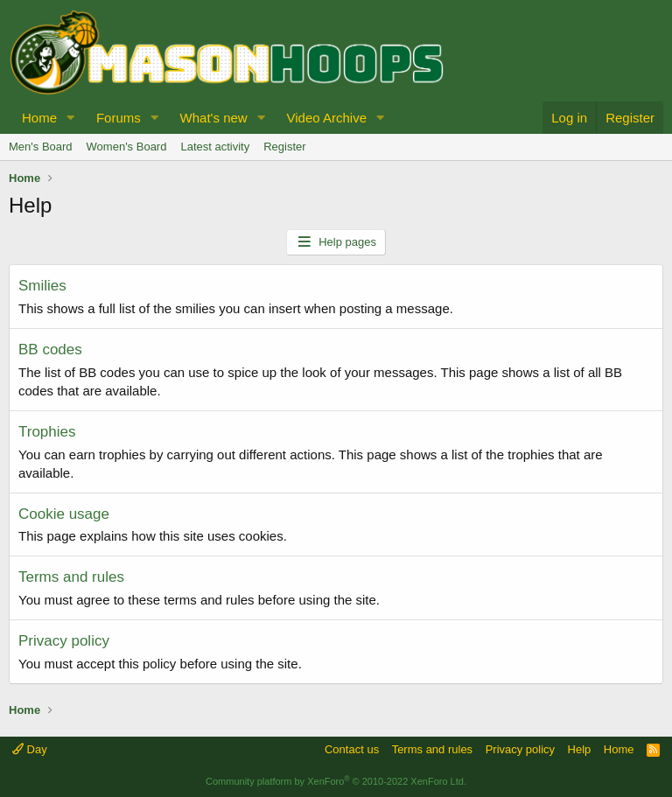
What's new (214, 118)
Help (580, 749)
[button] (71, 118)
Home (39, 118)
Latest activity (215, 147)
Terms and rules (71, 577)
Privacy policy (64, 641)
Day (30, 749)
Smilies (42, 286)
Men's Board (41, 147)
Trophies (47, 432)
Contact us (352, 749)
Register (284, 147)
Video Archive (327, 118)
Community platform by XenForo (336, 781)
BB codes (50, 350)
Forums (119, 118)
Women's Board (127, 147)
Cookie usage (64, 514)
